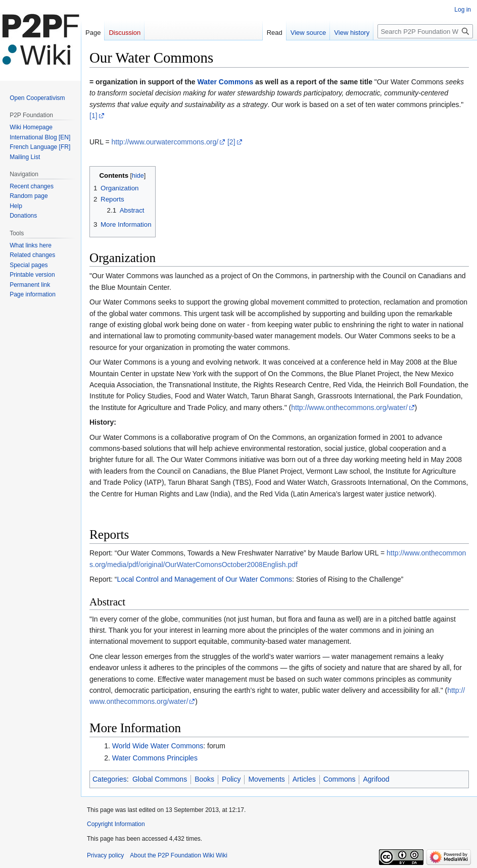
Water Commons (226, 82)
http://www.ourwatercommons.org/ (165, 142)
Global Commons (160, 779)
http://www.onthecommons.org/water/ (349, 407)
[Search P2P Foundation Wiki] (425, 31)
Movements (266, 779)
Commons (340, 779)
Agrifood (376, 779)
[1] (93, 116)
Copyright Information (116, 824)
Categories (110, 779)
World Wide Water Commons (158, 746)
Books (204, 779)
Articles (304, 779)
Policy (231, 779)
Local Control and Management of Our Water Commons (204, 579)
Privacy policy (105, 855)
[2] (231, 142)
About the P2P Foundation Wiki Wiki (179, 855)
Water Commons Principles (155, 758)
